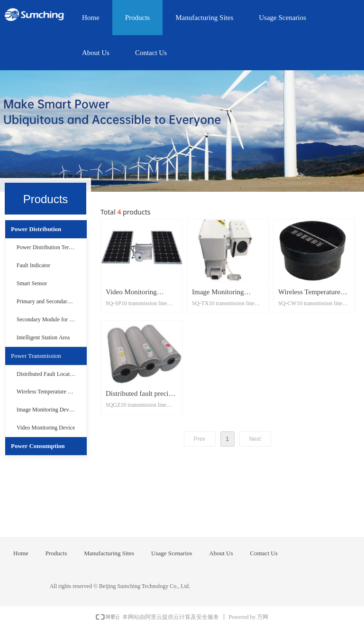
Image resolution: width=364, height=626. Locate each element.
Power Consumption (38, 446)
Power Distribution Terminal (49, 247)
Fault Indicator (33, 265)
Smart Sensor (32, 283)
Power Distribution (36, 229)
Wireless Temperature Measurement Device (52, 392)
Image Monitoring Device (46, 410)
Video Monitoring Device (46, 428)
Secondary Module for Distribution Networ (52, 319)
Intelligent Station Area (43, 337)
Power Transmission (36, 356)
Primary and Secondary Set (48, 301)
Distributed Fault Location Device (52, 374)
